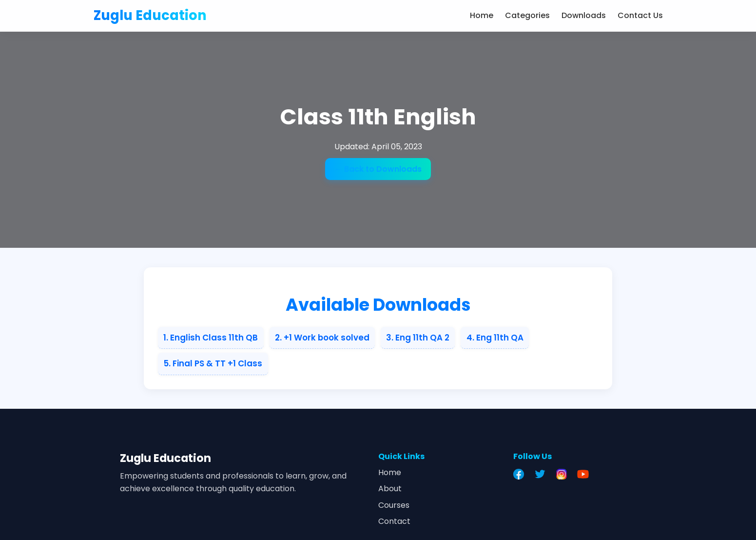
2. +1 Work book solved (322, 338)
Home (482, 15)
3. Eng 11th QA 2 (418, 338)
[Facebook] (521, 474)
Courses (394, 505)
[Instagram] (564, 474)
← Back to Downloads (378, 169)
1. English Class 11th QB (211, 338)
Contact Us (640, 15)
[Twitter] (543, 474)
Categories (527, 15)
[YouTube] (585, 474)
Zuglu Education (150, 15)
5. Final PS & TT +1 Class (213, 363)
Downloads (584, 15)
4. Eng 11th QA (495, 338)
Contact (394, 521)
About (390, 489)
